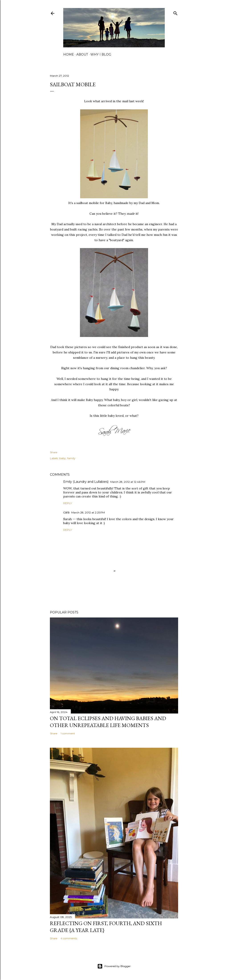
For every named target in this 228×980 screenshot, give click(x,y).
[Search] (175, 12)
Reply (68, 503)
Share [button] (54, 452)
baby (63, 458)
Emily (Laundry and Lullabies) (86, 482)
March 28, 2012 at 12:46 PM (128, 482)
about (82, 54)
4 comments (69, 938)
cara (66, 512)
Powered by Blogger (114, 966)
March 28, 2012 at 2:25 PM (88, 512)
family (71, 458)
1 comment (68, 733)
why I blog (101, 54)
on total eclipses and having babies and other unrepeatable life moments (108, 722)
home (69, 54)
